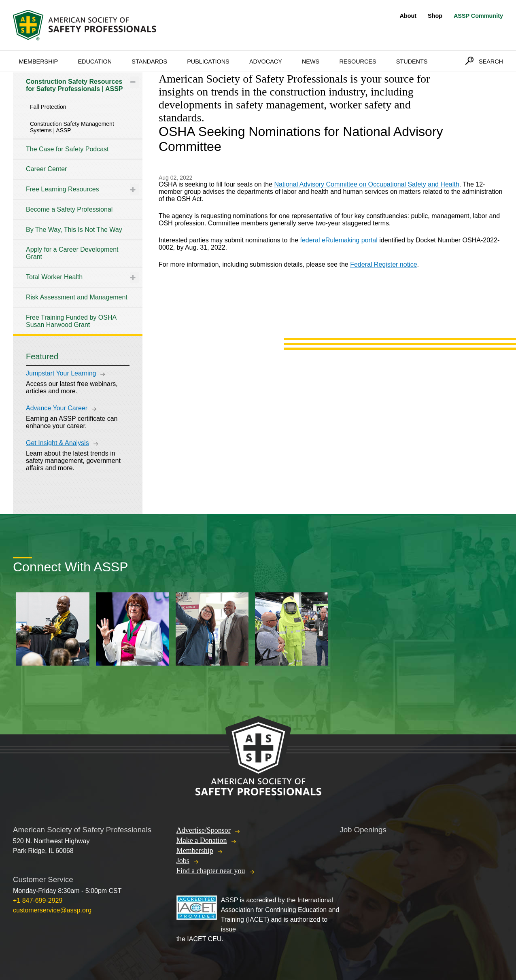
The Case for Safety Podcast (67, 149)
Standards (149, 62)
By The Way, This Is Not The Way (74, 230)
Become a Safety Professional (69, 209)
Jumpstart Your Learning (61, 373)
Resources (358, 62)
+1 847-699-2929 (38, 900)
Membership (38, 62)
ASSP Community (478, 16)
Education (95, 62)
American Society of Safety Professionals (85, 25)
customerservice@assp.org (52, 910)
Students (412, 62)
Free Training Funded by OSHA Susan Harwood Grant (71, 321)
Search (491, 62)
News (311, 62)
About (408, 16)
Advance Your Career (57, 408)
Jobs (183, 861)
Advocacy (266, 62)
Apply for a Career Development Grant (72, 253)
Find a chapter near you (211, 871)
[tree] (78, 203)
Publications (208, 62)
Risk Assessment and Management (77, 297)
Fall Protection (48, 107)
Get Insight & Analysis (57, 443)
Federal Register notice (383, 264)
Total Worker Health (54, 277)
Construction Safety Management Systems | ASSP (72, 127)
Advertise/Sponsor (204, 830)
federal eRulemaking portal (339, 240)
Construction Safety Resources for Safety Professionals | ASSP (74, 85)
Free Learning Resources (63, 189)
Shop (435, 16)
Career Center (46, 169)
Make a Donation (202, 840)
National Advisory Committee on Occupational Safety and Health (366, 184)
